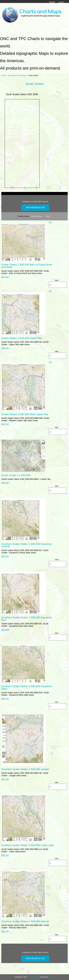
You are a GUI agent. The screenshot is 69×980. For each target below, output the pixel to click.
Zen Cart (51, 977)
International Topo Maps (17, 75)
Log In (61, 2)
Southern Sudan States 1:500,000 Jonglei (25, 769)
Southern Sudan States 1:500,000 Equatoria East (27, 619)
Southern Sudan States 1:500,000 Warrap (25, 921)
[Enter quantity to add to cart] (58, 285)
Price (48, 216)
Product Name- (37, 216)
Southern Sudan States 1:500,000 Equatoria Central (27, 545)
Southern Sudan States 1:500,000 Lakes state (28, 845)
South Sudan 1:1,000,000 (16, 475)
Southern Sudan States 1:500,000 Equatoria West (27, 687)
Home (52, 2)
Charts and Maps (33, 977)
